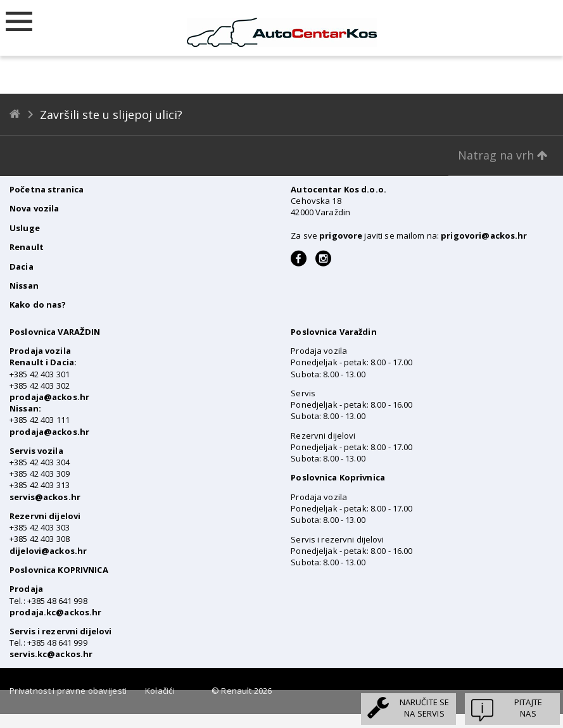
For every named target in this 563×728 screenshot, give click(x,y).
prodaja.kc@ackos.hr (55, 612)
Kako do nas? (38, 304)
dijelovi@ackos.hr (48, 551)
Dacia (22, 267)
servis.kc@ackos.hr (51, 654)
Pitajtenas (528, 708)
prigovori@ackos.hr (484, 235)
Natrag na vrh (503, 155)
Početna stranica (47, 189)
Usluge (25, 228)
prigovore (341, 235)
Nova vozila (34, 208)
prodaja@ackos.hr (49, 397)
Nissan (24, 286)
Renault (27, 247)
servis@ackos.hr (45, 497)
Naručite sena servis (425, 708)
